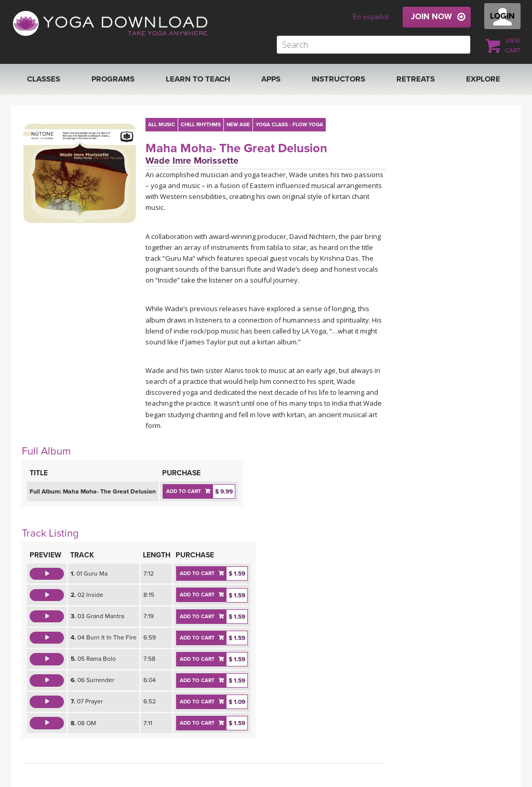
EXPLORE (483, 79)
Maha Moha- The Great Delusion (236, 148)
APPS (271, 79)
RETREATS (416, 79)
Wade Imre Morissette (192, 161)
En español (371, 17)
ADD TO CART (184, 491)
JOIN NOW (431, 17)
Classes (44, 79)
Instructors (338, 79)
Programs (113, 79)
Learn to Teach (198, 79)
